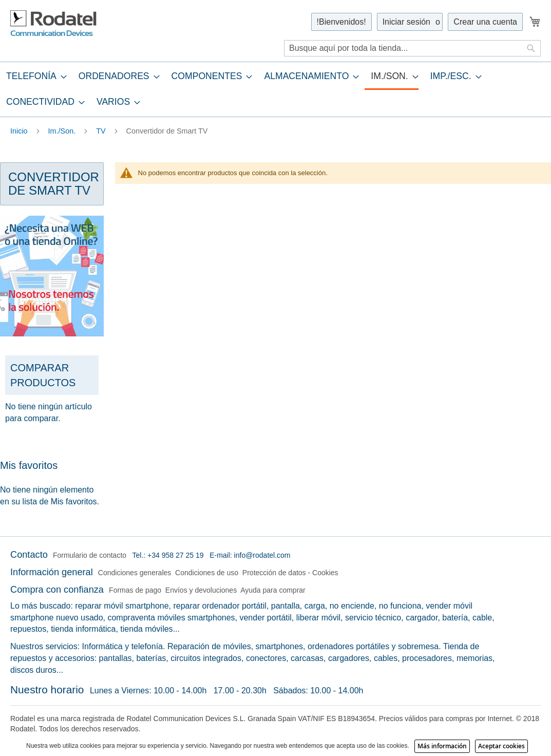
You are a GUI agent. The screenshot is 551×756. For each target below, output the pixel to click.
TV (102, 131)
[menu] (275, 89)
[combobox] (412, 48)
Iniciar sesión (406, 22)
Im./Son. (63, 131)
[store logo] (54, 24)
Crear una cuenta (485, 22)
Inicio (20, 131)
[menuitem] (33, 76)
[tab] (275, 89)
